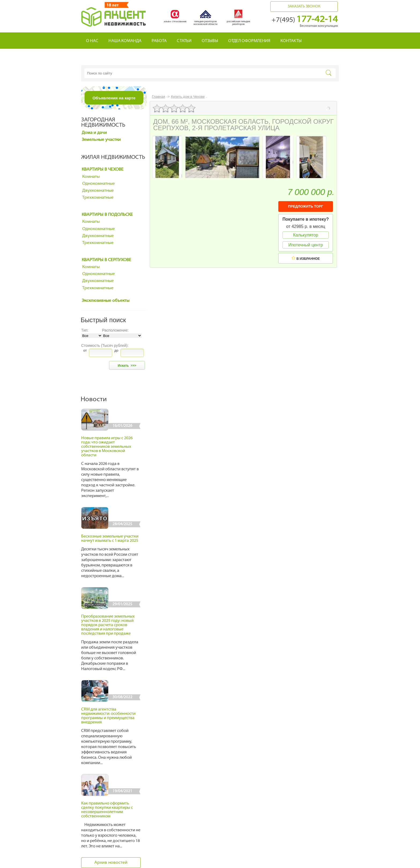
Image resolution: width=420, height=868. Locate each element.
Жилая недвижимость (113, 157)
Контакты (291, 41)
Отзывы (210, 41)
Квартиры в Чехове (103, 170)
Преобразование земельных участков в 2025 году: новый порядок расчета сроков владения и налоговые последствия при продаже (108, 625)
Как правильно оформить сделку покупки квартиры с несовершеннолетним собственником (107, 810)
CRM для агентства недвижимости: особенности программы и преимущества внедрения (108, 716)
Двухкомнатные (98, 191)
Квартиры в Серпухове (106, 260)
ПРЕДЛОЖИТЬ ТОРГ (306, 206)
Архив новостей (111, 863)
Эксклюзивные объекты (106, 301)
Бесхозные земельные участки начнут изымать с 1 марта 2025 (110, 539)
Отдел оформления (249, 41)
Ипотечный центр (305, 245)
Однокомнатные (99, 184)
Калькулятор (306, 235)
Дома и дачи (94, 133)
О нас (92, 41)
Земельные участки (101, 140)
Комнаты (91, 177)
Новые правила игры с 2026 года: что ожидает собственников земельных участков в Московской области (107, 447)
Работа (159, 41)
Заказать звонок (304, 7)
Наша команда (125, 41)
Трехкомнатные (98, 198)
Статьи (184, 41)
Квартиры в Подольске (107, 215)
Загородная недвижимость (103, 123)
